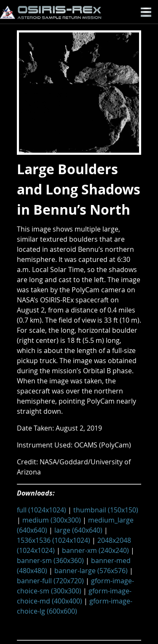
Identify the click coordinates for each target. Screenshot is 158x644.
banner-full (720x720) (50, 581)
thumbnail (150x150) (106, 510)
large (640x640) (78, 530)
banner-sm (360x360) (50, 560)
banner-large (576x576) (91, 571)
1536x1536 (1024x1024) (54, 540)
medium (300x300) (52, 520)
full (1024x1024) (42, 510)
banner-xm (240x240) (95, 550)
